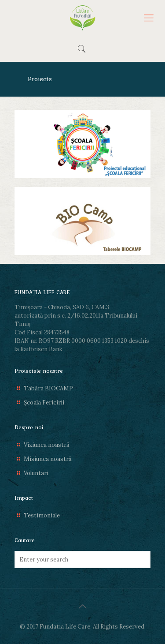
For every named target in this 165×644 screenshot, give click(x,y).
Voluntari (36, 473)
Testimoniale (42, 515)
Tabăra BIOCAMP (48, 388)
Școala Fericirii (44, 402)
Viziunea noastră (47, 445)
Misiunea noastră (48, 459)
